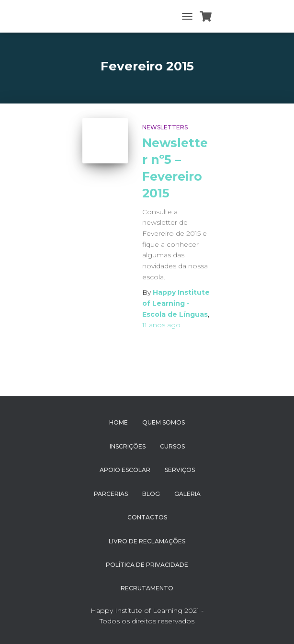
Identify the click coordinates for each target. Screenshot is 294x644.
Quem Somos (164, 422)
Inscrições (128, 446)
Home (119, 422)
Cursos (172, 446)
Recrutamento (147, 588)
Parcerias (111, 494)
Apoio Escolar (125, 470)
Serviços (180, 470)
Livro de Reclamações (147, 541)
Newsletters (165, 127)
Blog (151, 494)
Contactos (147, 517)
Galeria (187, 494)
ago (161, 325)
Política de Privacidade (147, 565)
